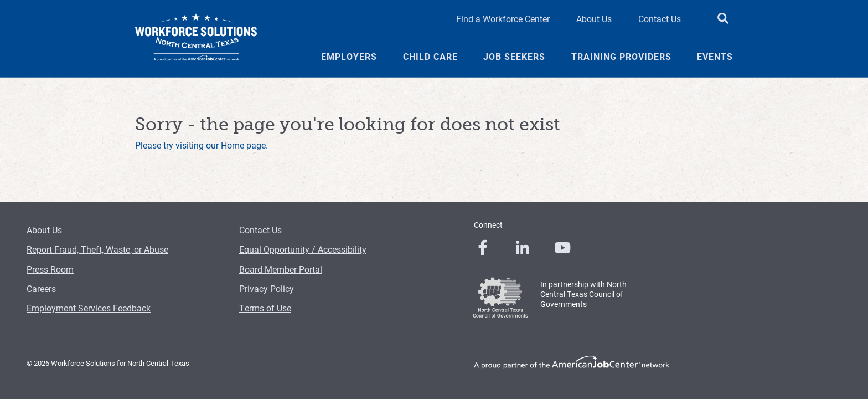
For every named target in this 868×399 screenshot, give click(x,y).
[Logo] (196, 39)
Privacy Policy (267, 288)
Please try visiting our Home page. (201, 145)
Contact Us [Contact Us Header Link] (660, 19)
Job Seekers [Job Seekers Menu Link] (514, 57)
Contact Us (260, 230)
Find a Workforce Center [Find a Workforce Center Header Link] (503, 19)
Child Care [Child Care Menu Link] (430, 57)
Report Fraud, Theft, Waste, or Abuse (97, 249)
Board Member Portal (281, 269)
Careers (41, 288)
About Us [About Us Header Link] (594, 19)
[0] (483, 248)
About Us (44, 230)
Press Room (50, 269)
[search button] (723, 19)
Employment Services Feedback (89, 308)
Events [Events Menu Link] (715, 57)
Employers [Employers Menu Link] (349, 57)
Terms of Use (265, 308)
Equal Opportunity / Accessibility (303, 249)
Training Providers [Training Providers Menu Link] (621, 57)
